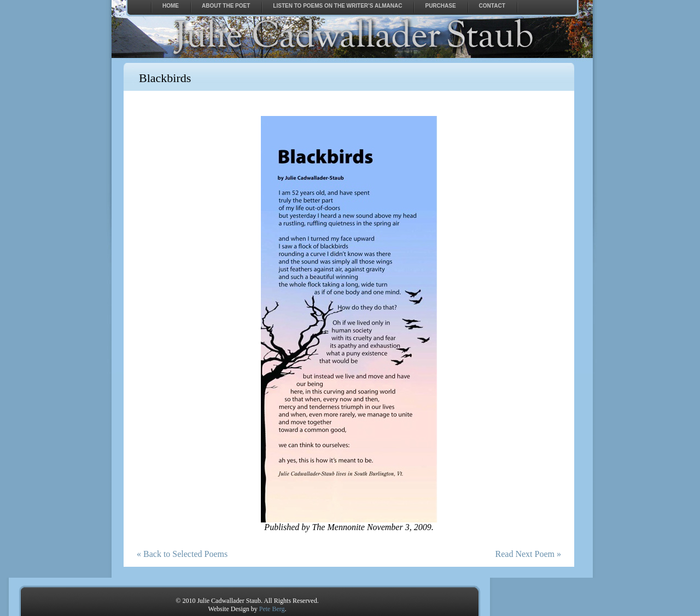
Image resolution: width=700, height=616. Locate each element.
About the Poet (226, 6)
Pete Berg (272, 609)
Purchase (440, 6)
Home (171, 6)
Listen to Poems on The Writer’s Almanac (337, 6)
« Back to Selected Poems (182, 554)
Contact (492, 6)
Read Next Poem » (528, 554)
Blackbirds (165, 78)
